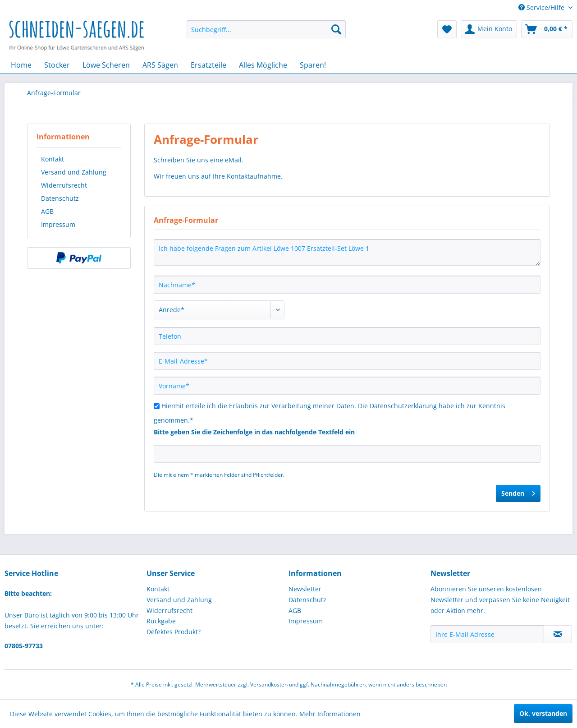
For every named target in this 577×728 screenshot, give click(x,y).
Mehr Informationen (330, 714)
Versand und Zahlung (74, 172)
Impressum (58, 224)
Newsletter (305, 589)
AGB (47, 211)
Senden (518, 492)
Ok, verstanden (543, 713)
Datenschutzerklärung (403, 406)
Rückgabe (161, 621)
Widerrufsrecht (64, 185)
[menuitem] (266, 29)
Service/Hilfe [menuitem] (542, 7)
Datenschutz (60, 198)
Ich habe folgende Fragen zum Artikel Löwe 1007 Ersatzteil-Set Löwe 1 (347, 252)
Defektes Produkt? (174, 632)
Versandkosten (269, 684)
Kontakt (53, 159)
